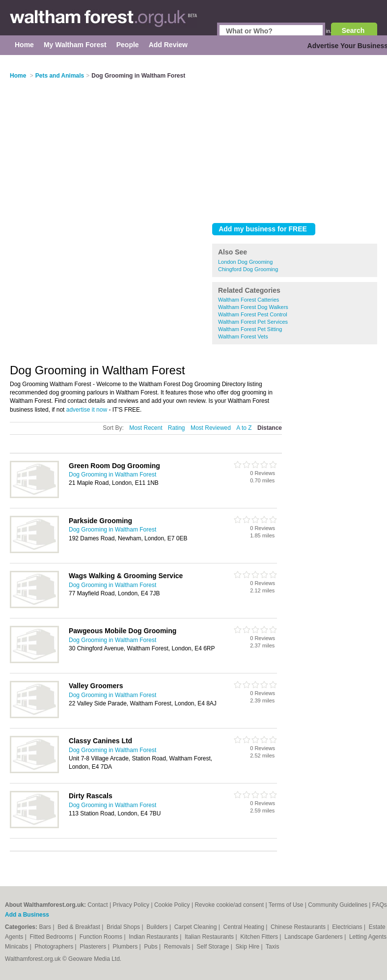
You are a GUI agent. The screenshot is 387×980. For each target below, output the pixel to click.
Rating (177, 428)
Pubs (152, 947)
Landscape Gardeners (314, 937)
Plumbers (126, 947)
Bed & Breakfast (80, 927)
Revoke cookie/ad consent (229, 905)
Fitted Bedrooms (52, 937)
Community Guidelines (338, 905)
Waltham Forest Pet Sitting (250, 329)
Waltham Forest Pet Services (253, 322)
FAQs (380, 905)
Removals (178, 947)
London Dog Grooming (245, 262)
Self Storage (213, 947)
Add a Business (27, 915)
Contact (97, 905)
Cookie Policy (172, 905)
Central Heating (245, 927)
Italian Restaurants (210, 937)
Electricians (348, 927)
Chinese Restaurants (299, 927)
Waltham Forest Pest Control (253, 314)
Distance (270, 428)
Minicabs (17, 947)
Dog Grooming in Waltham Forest (112, 475)
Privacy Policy (131, 905)
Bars (46, 927)
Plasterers (94, 947)
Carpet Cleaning (196, 927)
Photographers (55, 947)
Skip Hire (248, 947)
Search (353, 30)
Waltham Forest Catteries (249, 300)
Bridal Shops (124, 927)
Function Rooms (102, 937)
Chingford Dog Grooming (248, 269)
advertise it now (87, 410)
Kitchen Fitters (260, 937)
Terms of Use (286, 905)
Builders (158, 927)
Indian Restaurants (154, 937)
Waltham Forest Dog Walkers (253, 307)
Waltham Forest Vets (243, 336)
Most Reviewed (211, 428)
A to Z (244, 428)
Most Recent (146, 428)
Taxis (272, 947)
